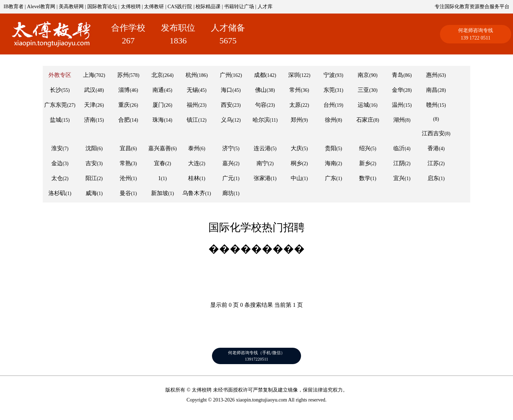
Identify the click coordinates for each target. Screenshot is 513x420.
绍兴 (365, 148)
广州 (226, 75)
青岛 (398, 75)
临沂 (399, 148)
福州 (192, 105)
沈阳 (91, 148)
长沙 (56, 90)
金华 (398, 90)
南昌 (432, 90)
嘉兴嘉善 (160, 148)
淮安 (57, 148)
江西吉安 (433, 133)
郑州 (296, 120)
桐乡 (296, 163)
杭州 (191, 75)
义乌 (227, 120)
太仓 (57, 178)
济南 (90, 120)
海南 (331, 163)
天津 (90, 105)
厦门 (158, 105)
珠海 (158, 120)
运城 (363, 105)
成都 (260, 75)
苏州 (123, 75)
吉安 (91, 163)
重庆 (124, 105)
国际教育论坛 (102, 7)
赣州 (432, 105)
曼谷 (125, 193)
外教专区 (60, 75)
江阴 (399, 163)
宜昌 (125, 148)
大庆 (296, 148)
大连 (194, 163)
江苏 (433, 163)
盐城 (56, 120)
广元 (228, 178)
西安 (227, 105)
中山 (296, 178)
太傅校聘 (131, 7)
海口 (227, 90)
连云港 (262, 148)
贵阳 (331, 148)
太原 (295, 105)
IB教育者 (14, 7)
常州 (295, 90)
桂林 (194, 178)
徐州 (331, 120)
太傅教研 (154, 7)
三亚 (363, 90)
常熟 (125, 163)
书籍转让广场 (239, 7)
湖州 (399, 120)
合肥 (124, 120)
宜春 (160, 163)
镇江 (192, 120)
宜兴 (399, 178)
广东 (331, 178)
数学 (365, 178)
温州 (398, 105)
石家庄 (365, 120)
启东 (433, 178)
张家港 (262, 178)
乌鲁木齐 (194, 193)
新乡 (365, 163)
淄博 (124, 90)
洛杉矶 (57, 193)
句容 (261, 105)
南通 (158, 90)
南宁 (262, 163)
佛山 (261, 90)
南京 (363, 75)
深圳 (294, 75)
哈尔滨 (261, 120)
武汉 (90, 90)
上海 (89, 75)
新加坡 (160, 193)
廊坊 (228, 193)
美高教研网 (71, 7)
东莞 (329, 90)
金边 (57, 163)
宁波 (329, 75)
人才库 (265, 7)
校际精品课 (208, 7)
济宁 (228, 148)
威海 (91, 193)
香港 (433, 148)
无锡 (192, 90)
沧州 (125, 178)
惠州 (432, 75)
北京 (157, 75)
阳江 (91, 178)
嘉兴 (228, 163)
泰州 (194, 148)
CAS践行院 (180, 7)
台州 (329, 105)
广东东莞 (56, 105)
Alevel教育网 (41, 7)
